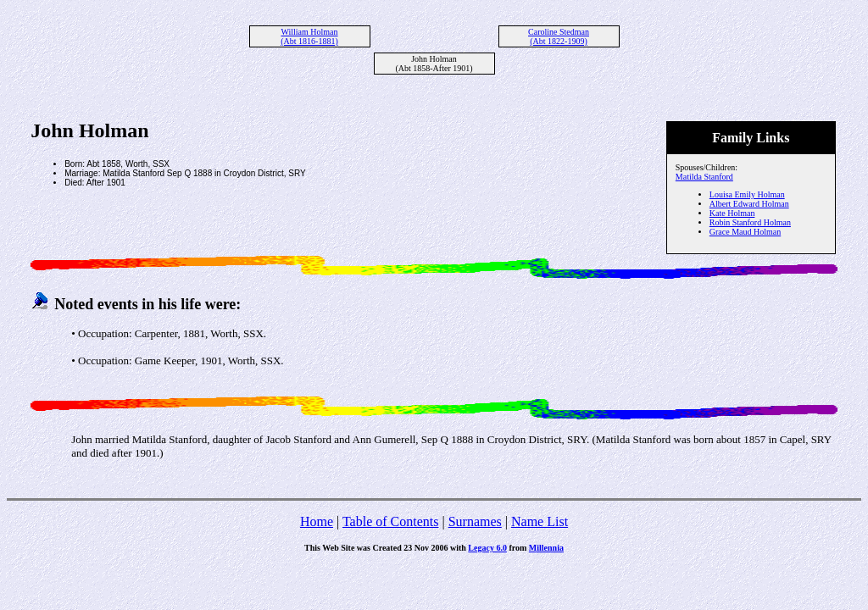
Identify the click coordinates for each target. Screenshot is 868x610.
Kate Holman (732, 213)
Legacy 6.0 (487, 548)
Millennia (546, 548)
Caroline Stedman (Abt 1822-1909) (559, 36)
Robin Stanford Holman (750, 222)
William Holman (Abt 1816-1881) (309, 36)
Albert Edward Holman (749, 204)
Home (317, 521)
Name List (540, 521)
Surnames (475, 521)
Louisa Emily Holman (747, 194)
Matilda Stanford (704, 177)
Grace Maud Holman (745, 232)
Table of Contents (391, 521)
